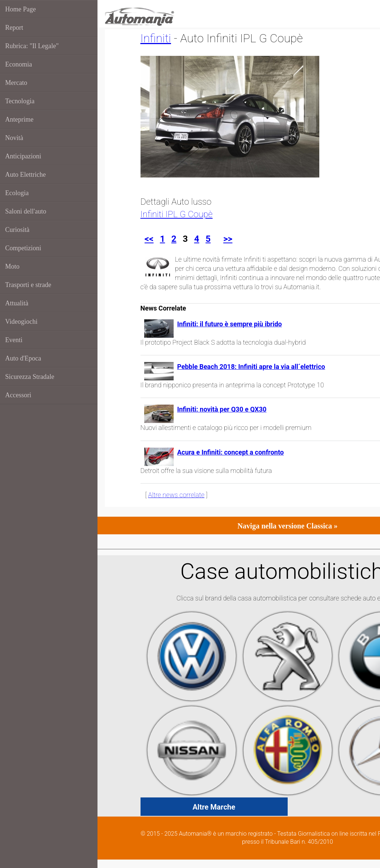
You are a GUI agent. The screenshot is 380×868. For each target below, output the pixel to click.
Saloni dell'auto (26, 211)
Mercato (16, 83)
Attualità (17, 303)
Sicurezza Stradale (30, 377)
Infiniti (156, 38)
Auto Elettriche (25, 175)
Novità (14, 138)
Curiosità (17, 230)
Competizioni (23, 248)
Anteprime (19, 119)
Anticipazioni (23, 156)
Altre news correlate (176, 495)
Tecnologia (20, 101)
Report (14, 28)
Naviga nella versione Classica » (287, 526)
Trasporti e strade (28, 285)
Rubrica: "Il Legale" (32, 46)
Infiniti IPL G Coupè (177, 214)
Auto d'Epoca (23, 358)
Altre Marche (214, 807)
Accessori (18, 395)
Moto (12, 266)
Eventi (14, 340)
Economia (19, 64)
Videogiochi (21, 322)
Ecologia (17, 193)
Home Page (20, 9)
